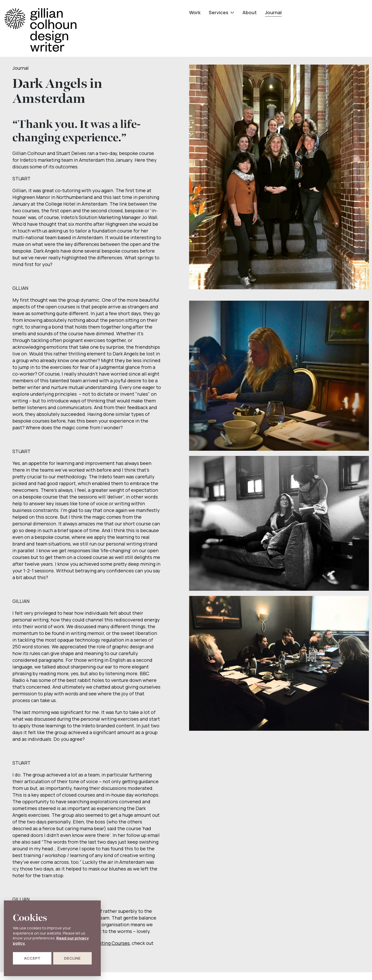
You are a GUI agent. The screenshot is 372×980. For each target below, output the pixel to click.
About (250, 12)
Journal (273, 12)
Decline (72, 958)
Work (195, 12)
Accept (32, 958)
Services (221, 12)
